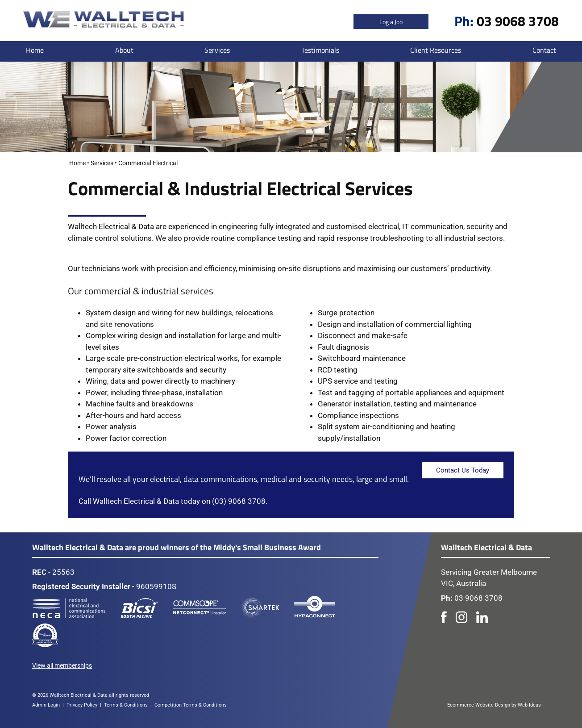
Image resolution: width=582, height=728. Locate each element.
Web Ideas (529, 705)
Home (35, 50)
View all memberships (62, 665)
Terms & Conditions (126, 705)
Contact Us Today (463, 470)
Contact (544, 50)
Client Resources (436, 50)
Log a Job (391, 22)
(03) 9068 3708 (239, 501)
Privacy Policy (82, 705)
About (124, 50)
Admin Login (46, 705)
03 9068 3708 (518, 21)
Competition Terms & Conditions (191, 705)
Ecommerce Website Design (479, 705)
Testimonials (320, 50)
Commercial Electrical (148, 163)
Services (217, 50)
